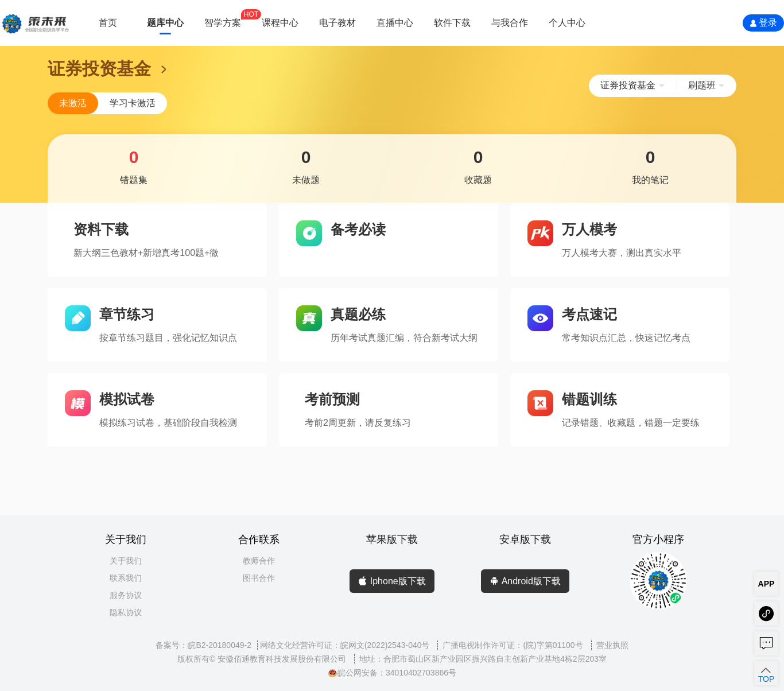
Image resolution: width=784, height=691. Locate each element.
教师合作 (259, 561)
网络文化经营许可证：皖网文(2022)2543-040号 (346, 645)
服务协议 (126, 595)
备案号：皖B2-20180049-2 (203, 645)
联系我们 (126, 578)
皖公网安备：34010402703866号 (392, 673)
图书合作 (259, 578)
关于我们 (126, 561)
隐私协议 (126, 612)
